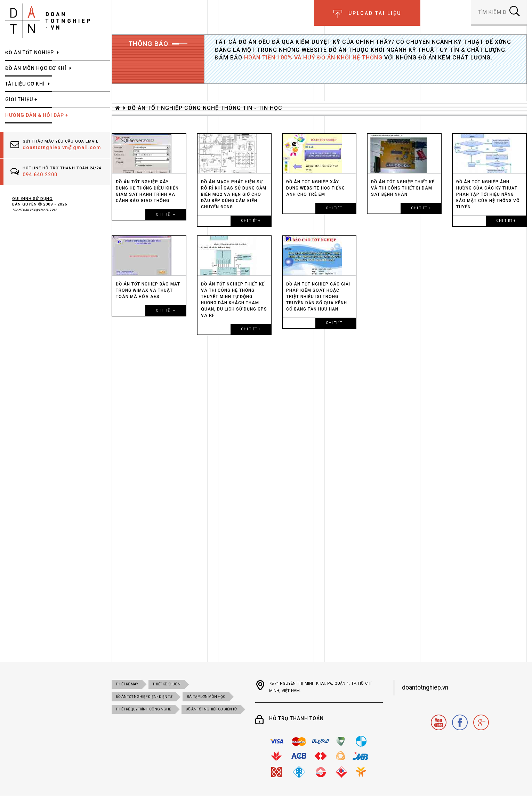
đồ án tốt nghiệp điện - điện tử (144, 697)
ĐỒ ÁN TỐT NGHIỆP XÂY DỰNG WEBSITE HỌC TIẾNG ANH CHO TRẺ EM (316, 188)
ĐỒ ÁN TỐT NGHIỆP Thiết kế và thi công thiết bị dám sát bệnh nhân (403, 188)
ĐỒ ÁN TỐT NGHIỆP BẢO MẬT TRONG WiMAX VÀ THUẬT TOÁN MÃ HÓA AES (148, 290)
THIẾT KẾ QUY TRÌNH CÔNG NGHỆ (143, 709)
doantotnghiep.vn (425, 687)
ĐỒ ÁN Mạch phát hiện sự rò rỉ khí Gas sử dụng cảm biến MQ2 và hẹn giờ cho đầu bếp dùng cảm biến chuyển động (234, 194)
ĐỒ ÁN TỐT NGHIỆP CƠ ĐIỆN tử (211, 709)
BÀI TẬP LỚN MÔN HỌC (206, 697)
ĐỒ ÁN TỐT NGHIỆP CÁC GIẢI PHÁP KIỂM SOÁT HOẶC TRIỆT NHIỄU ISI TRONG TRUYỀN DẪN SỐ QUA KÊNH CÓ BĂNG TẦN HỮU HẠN (318, 297)
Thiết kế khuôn (167, 684)
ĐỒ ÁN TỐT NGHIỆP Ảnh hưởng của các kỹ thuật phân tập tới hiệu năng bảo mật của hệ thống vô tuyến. (488, 194)
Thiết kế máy (127, 684)
